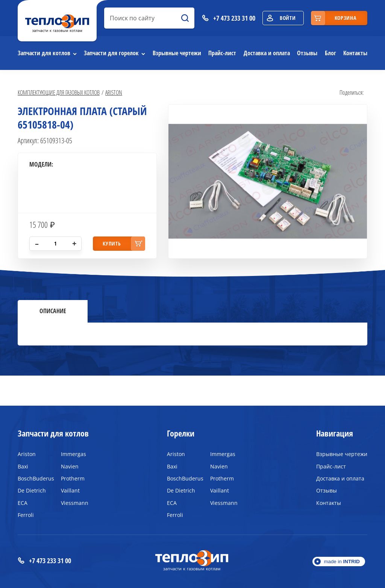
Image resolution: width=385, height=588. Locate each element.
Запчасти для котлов (44, 53)
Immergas (74, 454)
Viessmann (75, 503)
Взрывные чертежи (177, 53)
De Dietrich (32, 490)
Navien (70, 466)
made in (342, 561)
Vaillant (70, 490)
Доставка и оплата (267, 53)
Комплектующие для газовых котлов (59, 92)
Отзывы (307, 53)
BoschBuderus (34, 478)
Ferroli (26, 515)
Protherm (73, 478)
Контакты (355, 53)
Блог (330, 53)
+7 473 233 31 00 (44, 561)
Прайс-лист (222, 53)
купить (112, 243)
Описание (53, 311)
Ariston (114, 92)
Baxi (23, 466)
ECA (23, 503)
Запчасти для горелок (111, 53)
